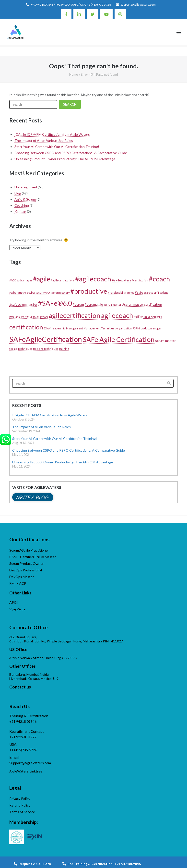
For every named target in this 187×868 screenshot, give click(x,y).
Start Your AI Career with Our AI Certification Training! (57, 147)
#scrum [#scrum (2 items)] (78, 304)
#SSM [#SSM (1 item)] (36, 317)
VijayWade (17, 609)
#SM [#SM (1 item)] (29, 317)
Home (74, 74)
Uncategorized (26, 187)
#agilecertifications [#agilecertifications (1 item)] (63, 280)
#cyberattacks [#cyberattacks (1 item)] (18, 293)
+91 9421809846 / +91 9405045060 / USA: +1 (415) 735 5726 (71, 5)
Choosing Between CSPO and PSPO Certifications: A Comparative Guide (71, 153)
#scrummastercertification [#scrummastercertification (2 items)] (142, 304)
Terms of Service (22, 812)
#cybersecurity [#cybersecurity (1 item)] (36, 293)
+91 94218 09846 (23, 721)
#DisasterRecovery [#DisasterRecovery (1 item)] (58, 293)
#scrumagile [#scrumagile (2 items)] (94, 304)
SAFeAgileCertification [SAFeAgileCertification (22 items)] (46, 339)
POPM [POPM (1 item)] (136, 328)
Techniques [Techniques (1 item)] (25, 349)
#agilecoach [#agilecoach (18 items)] (93, 279)
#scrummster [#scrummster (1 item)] (18, 317)
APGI (14, 602)
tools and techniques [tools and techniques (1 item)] (46, 349)
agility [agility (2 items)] (138, 317)
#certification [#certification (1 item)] (140, 280)
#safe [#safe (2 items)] (139, 292)
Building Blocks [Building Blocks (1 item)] (153, 317)
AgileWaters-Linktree (26, 771)
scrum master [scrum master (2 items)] (165, 341)
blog (18, 193)
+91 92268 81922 (23, 737)
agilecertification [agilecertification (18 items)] (75, 315)
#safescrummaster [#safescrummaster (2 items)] (23, 304)
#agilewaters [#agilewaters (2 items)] (122, 280)
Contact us (20, 687)
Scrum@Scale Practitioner (29, 550)
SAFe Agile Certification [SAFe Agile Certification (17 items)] (119, 339)
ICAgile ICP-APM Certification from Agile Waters (52, 134)
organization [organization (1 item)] (124, 328)
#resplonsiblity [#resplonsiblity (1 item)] (117, 293)
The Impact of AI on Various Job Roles (44, 140)
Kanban (20, 211)
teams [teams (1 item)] (13, 349)
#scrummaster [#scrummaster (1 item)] (112, 305)
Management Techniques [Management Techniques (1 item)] (100, 328)
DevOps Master (22, 577)
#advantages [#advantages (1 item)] (24, 280)
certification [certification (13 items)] (26, 327)
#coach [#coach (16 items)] (159, 279)
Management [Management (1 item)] (75, 328)
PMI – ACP (18, 583)
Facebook (66, 14)
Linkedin (79, 14)
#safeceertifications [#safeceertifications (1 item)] (156, 293)
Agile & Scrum (25, 199)
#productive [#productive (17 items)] (89, 291)
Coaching (22, 205)
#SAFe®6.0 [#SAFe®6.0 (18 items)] (55, 303)
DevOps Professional (26, 570)
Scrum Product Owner (26, 563)
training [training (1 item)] (64, 349)
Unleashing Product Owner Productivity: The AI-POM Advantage (65, 159)
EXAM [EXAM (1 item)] (47, 328)
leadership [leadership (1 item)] (59, 328)
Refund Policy (20, 805)
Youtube (106, 14)
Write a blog (32, 497)
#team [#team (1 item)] (44, 317)
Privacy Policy (20, 799)
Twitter (93, 14)
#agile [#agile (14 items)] (42, 279)
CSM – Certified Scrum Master (33, 557)
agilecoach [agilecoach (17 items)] (117, 315)
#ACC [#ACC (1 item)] (13, 280)
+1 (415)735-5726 (23, 750)
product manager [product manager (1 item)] (151, 328)
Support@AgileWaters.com (138, 5)
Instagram (120, 14)
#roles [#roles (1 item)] (130, 293)
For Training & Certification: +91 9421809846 (102, 864)
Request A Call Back (32, 864)
